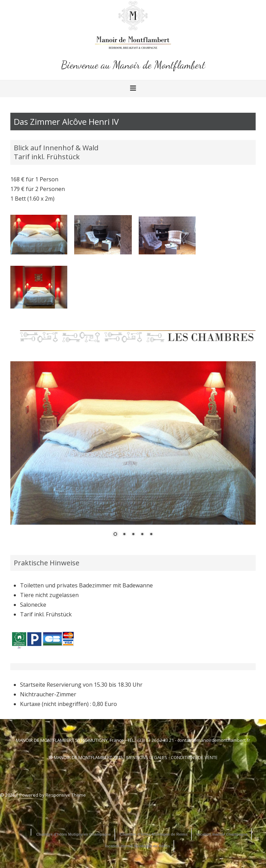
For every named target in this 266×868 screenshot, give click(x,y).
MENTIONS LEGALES (147, 757)
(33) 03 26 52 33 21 (156, 740)
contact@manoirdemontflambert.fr (214, 740)
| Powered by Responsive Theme (51, 795)
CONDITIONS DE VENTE (194, 757)
